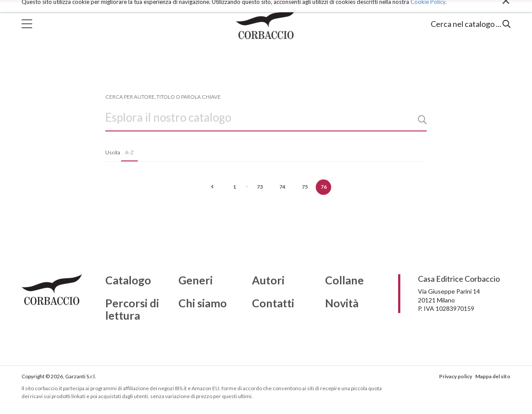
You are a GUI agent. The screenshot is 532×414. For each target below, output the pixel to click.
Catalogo (128, 280)
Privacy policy (456, 376)
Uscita (113, 152)
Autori (268, 280)
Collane (344, 280)
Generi (196, 280)
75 (305, 187)
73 (260, 187)
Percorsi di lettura (132, 309)
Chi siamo (203, 303)
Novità (342, 303)
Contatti (273, 303)
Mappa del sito (493, 376)
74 (282, 187)
